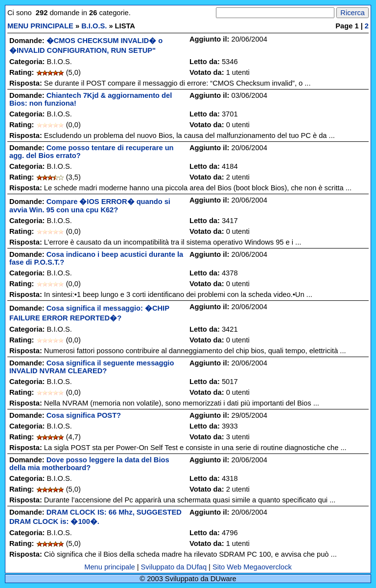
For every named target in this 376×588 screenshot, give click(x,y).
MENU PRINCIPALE (40, 26)
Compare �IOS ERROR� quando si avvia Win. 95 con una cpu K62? (90, 206)
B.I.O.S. (94, 26)
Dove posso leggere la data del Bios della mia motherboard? (89, 464)
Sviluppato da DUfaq (174, 567)
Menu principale (109, 567)
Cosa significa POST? (84, 415)
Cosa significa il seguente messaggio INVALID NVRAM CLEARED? (92, 367)
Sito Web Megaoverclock (252, 567)
